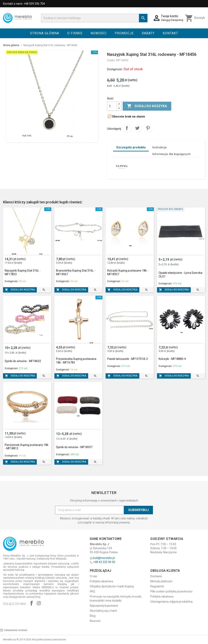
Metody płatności (161, 581)
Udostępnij (127, 128)
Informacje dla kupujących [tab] (171, 154)
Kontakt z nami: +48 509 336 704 (24, 4)
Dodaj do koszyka (147, 106)
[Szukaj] (94, 18)
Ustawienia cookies (14, 630)
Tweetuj (137, 128)
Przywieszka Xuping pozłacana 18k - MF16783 (76, 361)
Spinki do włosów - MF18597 (74, 447)
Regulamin (157, 586)
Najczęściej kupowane (104, 606)
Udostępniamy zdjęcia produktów (172, 602)
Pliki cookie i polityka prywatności (171, 591)
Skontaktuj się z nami (103, 611)
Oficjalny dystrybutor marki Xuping (112, 586)
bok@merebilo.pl (104, 558)
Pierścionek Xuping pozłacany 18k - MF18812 (27, 447)
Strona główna (45, 33)
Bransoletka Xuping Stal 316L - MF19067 (76, 272)
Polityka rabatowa (101, 581)
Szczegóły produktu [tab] (131, 147)
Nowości (99, 33)
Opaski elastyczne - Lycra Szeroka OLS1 (180, 275)
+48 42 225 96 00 (104, 562)
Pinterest (148, 128)
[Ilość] (112, 106)
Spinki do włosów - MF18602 (23, 361)
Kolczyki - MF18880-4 (172, 359)
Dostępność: (115, 69)
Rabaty (148, 33)
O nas (93, 576)
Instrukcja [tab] (159, 147)
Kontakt (170, 33)
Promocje (124, 33)
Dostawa (156, 576)
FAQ (92, 591)
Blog (93, 616)
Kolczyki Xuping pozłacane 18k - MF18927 (128, 272)
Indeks (111, 60)
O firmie (75, 33)
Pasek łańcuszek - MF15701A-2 (128, 359)
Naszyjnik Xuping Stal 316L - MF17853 (23, 272)
